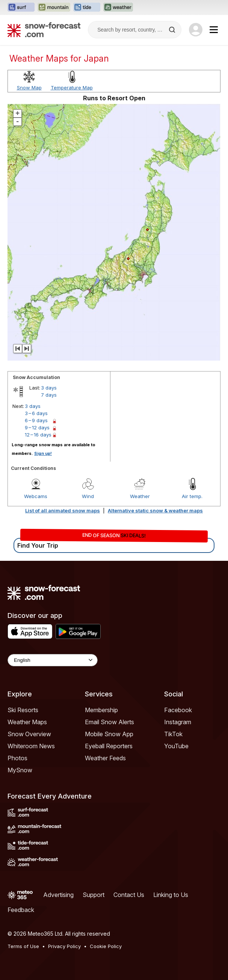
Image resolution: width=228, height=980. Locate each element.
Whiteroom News (31, 746)
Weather (140, 496)
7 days (49, 395)
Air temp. (192, 496)
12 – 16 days (38, 435)
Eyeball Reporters (109, 746)
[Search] (173, 30)
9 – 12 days (37, 427)
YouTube (176, 746)
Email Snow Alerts (109, 722)
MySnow (20, 770)
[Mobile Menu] (214, 30)
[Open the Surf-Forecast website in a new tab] (21, 8)
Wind (88, 496)
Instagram (178, 722)
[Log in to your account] (196, 30)
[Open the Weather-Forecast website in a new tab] (118, 8)
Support (94, 895)
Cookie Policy (106, 946)
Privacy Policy (64, 946)
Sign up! (43, 453)
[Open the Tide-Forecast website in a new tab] (87, 8)
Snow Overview (29, 734)
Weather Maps (27, 722)
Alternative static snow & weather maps (155, 510)
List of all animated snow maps (63, 510)
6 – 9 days (36, 420)
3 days (49, 388)
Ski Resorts (23, 710)
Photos (17, 758)
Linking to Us (171, 895)
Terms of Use (23, 946)
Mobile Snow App (109, 734)
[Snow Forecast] (44, 30)
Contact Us (129, 895)
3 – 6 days (36, 413)
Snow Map (29, 88)
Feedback (21, 910)
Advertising (58, 895)
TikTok (173, 734)
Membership (101, 710)
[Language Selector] (53, 660)
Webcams (36, 496)
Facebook (178, 710)
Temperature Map (72, 88)
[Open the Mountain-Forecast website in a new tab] (54, 8)
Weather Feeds (105, 758)
